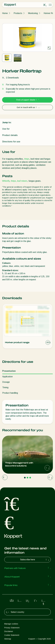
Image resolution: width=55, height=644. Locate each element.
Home (5, 13)
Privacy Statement (12, 628)
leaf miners (22, 181)
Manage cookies (11, 624)
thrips (27, 159)
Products (18, 13)
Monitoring (33, 13)
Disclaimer (9, 631)
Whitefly (6, 181)
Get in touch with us (28, 107)
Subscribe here (35, 560)
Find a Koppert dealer (28, 100)
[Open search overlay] (45, 5)
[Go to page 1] (25, 478)
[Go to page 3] (30, 478)
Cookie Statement (12, 635)
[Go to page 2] (27, 478)
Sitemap (8, 639)
